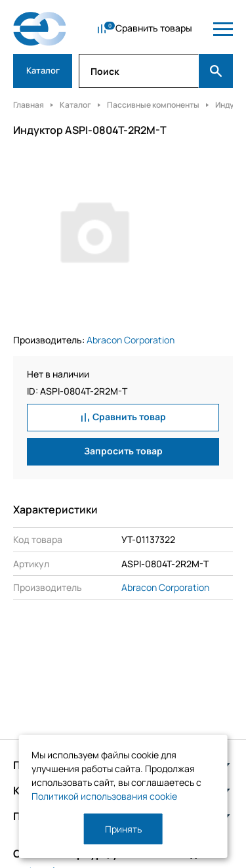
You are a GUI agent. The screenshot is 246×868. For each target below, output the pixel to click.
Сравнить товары (154, 28)
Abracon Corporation (131, 340)
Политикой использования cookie (104, 796)
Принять (123, 829)
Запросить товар (123, 451)
